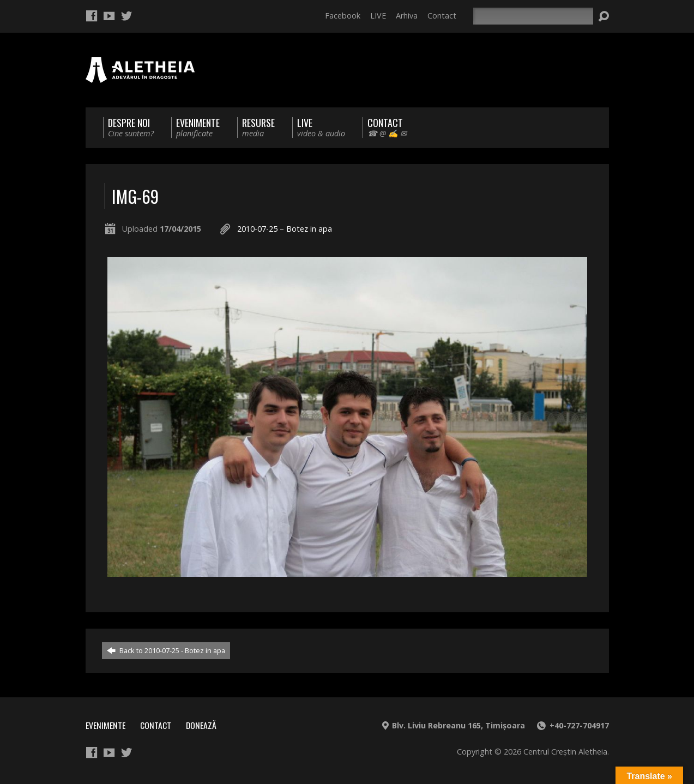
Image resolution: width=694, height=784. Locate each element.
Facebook (343, 16)
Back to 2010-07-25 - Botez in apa (166, 650)
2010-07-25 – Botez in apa (285, 229)
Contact (442, 16)
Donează (201, 725)
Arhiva (407, 16)
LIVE (378, 16)
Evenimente (105, 725)
